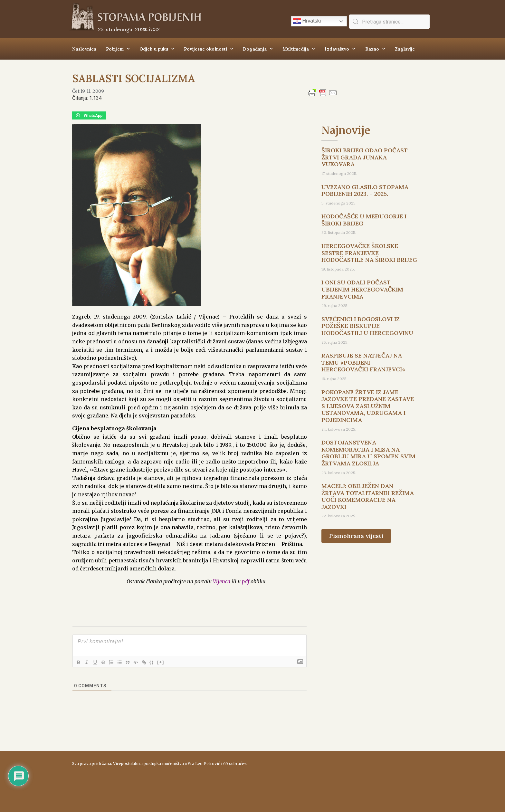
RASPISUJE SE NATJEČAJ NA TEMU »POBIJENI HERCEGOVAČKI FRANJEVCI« (363, 362)
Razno (375, 49)
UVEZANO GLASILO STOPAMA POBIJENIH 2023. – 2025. (365, 191)
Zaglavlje (405, 49)
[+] (168, 662)
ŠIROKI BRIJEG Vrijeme (344, 778)
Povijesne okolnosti (209, 49)
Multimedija (299, 49)
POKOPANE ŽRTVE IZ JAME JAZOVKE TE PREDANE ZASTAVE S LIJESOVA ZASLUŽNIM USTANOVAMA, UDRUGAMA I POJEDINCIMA (368, 406)
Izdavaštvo (340, 49)
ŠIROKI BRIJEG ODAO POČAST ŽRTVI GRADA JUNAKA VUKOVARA (365, 157)
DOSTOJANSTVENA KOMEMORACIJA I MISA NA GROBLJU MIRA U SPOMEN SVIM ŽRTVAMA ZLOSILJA (368, 453)
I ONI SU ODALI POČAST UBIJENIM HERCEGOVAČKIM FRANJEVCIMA (362, 289)
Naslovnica (84, 49)
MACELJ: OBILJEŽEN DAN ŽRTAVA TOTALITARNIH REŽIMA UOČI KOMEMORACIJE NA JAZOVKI (368, 496)
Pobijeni (118, 49)
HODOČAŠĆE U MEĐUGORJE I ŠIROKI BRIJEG (364, 220)
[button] (89, 115)
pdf (246, 581)
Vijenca (222, 581)
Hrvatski (307, 21)
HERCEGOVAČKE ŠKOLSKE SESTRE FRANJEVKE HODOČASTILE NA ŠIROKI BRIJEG (369, 253)
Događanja (258, 49)
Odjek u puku (157, 49)
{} (159, 662)
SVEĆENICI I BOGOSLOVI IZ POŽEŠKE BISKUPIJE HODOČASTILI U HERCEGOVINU (367, 326)
